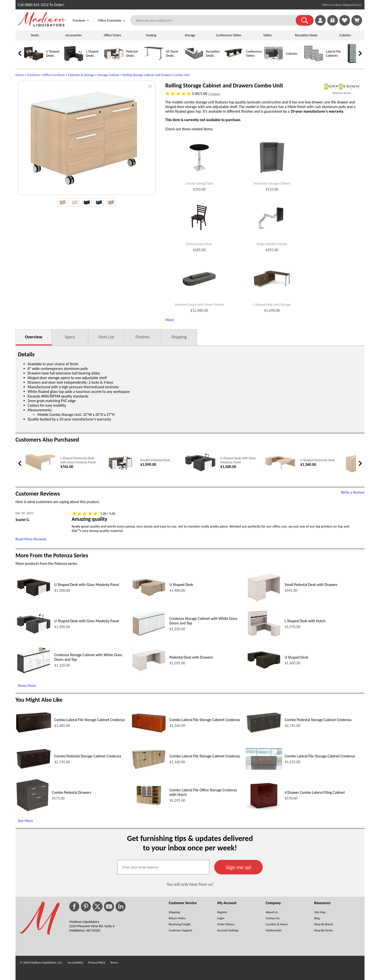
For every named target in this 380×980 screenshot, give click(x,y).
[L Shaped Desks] (74, 62)
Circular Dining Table (199, 184)
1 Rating (214, 94)
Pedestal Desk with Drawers (191, 657)
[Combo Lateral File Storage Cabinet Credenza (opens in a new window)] (34, 732)
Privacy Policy (97, 962)
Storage (190, 35)
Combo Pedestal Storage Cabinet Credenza (318, 720)
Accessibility (75, 962)
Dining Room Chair (199, 244)
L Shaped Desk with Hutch (305, 621)
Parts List (106, 337)
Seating (151, 35)
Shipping (179, 337)
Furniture (34, 75)
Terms (114, 962)
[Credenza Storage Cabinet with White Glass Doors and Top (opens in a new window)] (149, 637)
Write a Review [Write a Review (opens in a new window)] (353, 492)
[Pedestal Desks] (114, 62)
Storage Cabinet (108, 75)
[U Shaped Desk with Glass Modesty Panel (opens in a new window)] (200, 472)
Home (20, 75)
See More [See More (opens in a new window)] (25, 821)
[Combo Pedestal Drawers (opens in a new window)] (32, 811)
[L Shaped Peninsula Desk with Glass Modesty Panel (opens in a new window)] (40, 471)
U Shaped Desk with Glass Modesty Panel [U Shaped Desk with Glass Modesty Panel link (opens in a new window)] (238, 460)
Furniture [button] (81, 21)
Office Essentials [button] (112, 21)
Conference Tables (229, 35)
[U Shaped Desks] (34, 62)
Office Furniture (54, 75)
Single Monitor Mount (272, 244)
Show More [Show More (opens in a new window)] (27, 686)
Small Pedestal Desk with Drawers (311, 585)
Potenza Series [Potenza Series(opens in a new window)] (342, 93)
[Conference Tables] (234, 62)
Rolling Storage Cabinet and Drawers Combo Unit (156, 75)
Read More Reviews (31, 539)
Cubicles (345, 35)
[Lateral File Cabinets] (314, 62)
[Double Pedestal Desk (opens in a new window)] (120, 472)
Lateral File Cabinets (333, 54)
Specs (70, 337)
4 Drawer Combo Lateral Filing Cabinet (315, 792)
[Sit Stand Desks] (154, 62)
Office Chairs (112, 35)
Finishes (142, 337)
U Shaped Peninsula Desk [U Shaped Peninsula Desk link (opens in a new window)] (318, 460)
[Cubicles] (274, 62)
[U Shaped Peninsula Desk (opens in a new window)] (280, 470)
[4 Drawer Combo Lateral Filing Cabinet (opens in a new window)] (264, 810)
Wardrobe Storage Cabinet (272, 184)
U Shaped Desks (53, 54)
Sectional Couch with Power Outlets (199, 305)
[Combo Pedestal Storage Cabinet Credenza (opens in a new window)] (264, 732)
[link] (357, 20)
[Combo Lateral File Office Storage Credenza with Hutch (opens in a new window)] (149, 805)
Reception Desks (306, 35)
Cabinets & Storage (81, 75)
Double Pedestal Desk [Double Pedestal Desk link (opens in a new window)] (155, 460)
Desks (35, 35)
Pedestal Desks (132, 54)
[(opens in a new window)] (342, 87)
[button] (305, 20)
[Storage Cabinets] (354, 62)
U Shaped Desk (181, 585)
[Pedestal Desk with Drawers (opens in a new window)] (149, 672)
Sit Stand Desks (172, 54)
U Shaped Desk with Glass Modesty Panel (87, 585)
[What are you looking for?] (216, 20)
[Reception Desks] (194, 62)
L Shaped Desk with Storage (272, 305)
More (170, 320)
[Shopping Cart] (357, 20)
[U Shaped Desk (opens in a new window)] (149, 597)
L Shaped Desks (92, 54)
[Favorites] (345, 24)
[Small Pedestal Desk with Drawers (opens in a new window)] (264, 602)
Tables (267, 35)
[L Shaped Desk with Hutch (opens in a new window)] (264, 637)
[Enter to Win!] (332, 24)
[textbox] (163, 867)
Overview (34, 337)
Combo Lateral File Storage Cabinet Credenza (90, 720)
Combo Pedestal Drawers (71, 792)
